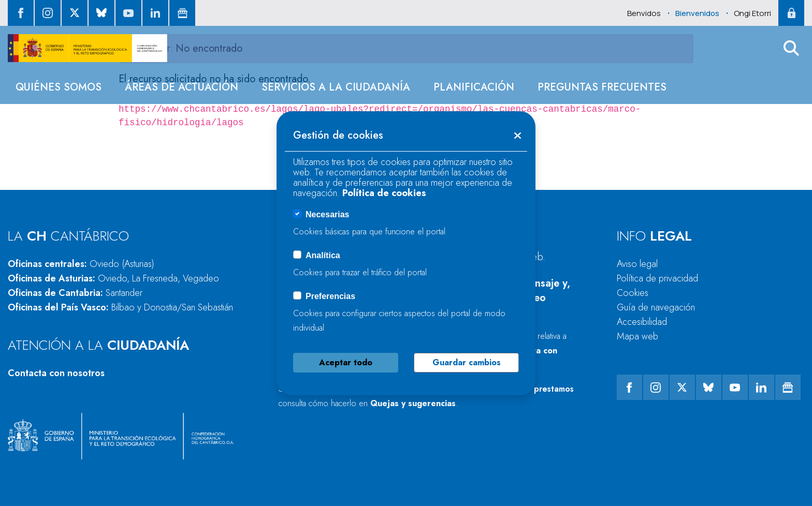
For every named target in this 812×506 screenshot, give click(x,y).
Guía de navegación (656, 307)
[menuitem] (59, 87)
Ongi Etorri (752, 13)
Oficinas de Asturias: (113, 278)
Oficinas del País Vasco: (120, 307)
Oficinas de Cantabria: (75, 293)
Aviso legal (637, 264)
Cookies (633, 293)
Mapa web (637, 336)
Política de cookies (384, 193)
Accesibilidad (642, 322)
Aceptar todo (346, 362)
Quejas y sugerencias (413, 403)
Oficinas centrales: (81, 264)
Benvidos (644, 13)
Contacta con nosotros (56, 373)
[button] (791, 48)
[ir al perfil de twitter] (75, 13)
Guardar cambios (467, 362)
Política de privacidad (657, 278)
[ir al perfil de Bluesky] (102, 13)
